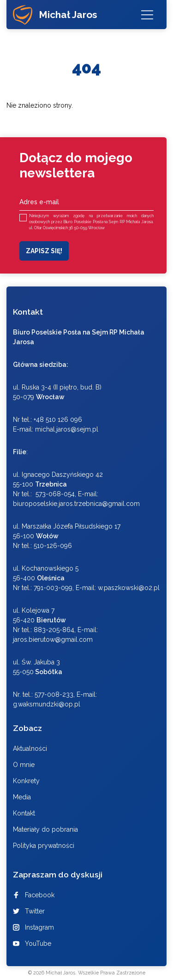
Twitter (29, 911)
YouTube (32, 943)
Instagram (33, 927)
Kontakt (24, 813)
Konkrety (26, 781)
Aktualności (30, 749)
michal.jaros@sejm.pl (67, 429)
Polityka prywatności (44, 846)
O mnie (24, 765)
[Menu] (147, 15)
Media (22, 797)
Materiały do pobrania (45, 829)
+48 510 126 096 (58, 420)
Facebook (34, 895)
